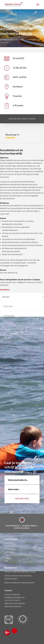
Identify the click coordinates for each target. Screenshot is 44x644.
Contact (8, 558)
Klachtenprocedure (13, 606)
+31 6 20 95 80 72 (12, 600)
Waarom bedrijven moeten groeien (19, 583)
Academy (20, 39)
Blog (6, 561)
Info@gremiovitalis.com (15, 597)
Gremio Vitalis (7, 39)
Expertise (9, 543)
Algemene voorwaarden (15, 603)
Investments (10, 549)
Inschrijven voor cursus (22, 119)
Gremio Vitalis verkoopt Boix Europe (20, 572)
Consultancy (10, 552)
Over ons (8, 555)
